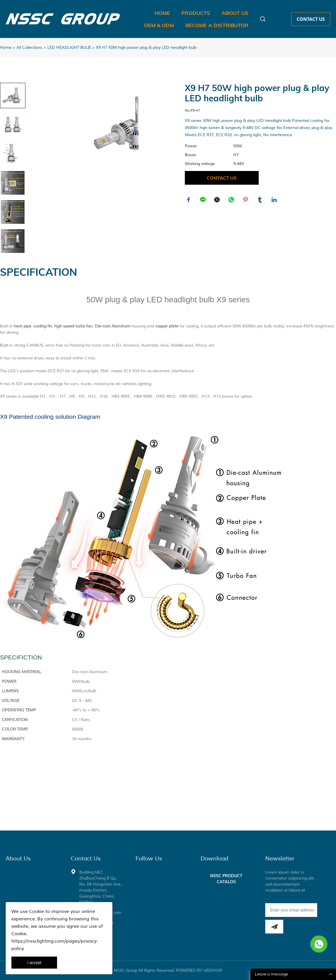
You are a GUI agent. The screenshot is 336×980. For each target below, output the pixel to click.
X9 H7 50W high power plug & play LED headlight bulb (146, 48)
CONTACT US (311, 19)
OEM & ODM (159, 25)
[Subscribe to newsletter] (274, 927)
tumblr (260, 200)
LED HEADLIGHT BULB (69, 48)
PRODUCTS (196, 13)
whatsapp (232, 200)
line (203, 200)
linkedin (275, 200)
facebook (189, 200)
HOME (162, 13)
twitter (218, 200)
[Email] (291, 910)
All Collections (29, 48)
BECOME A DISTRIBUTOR (217, 25)
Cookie (37, 911)
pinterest (246, 200)
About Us (18, 859)
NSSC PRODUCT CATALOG (226, 879)
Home (6, 48)
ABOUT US (235, 13)
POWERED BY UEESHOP (199, 970)
